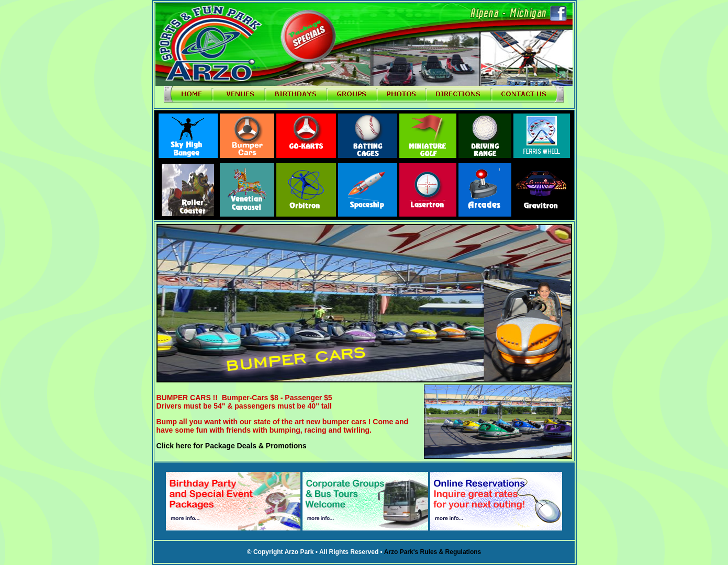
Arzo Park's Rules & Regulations (433, 552)
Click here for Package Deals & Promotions (232, 446)
